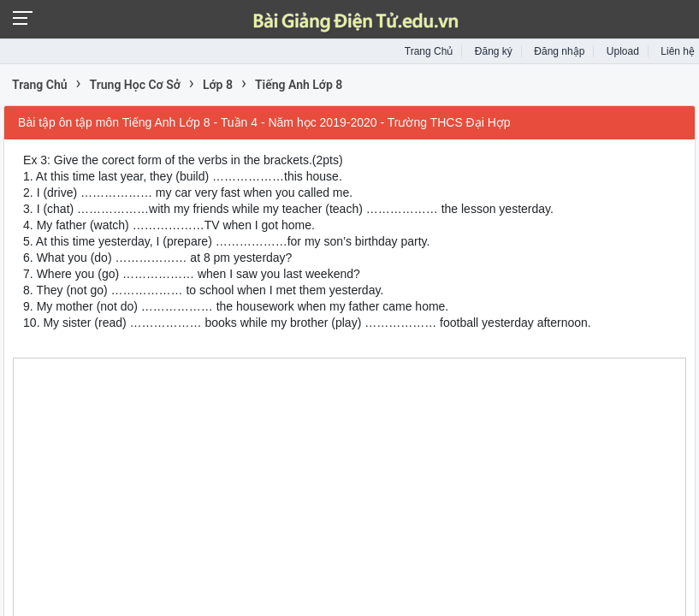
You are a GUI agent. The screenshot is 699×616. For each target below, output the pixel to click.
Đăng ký (494, 51)
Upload (623, 51)
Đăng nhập (559, 51)
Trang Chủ (429, 51)
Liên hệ (678, 51)
